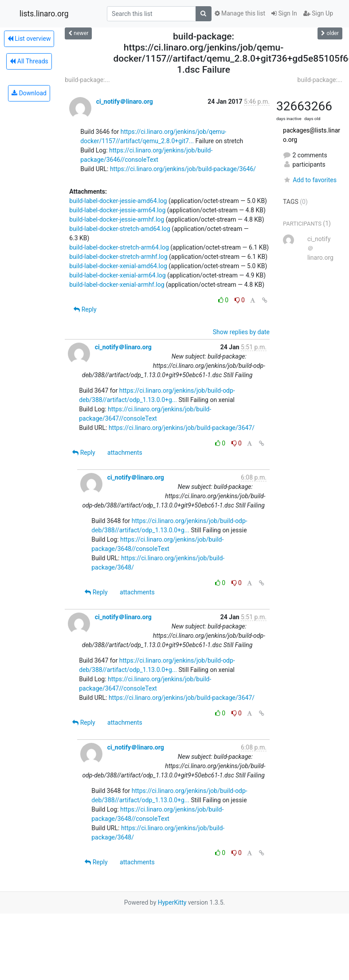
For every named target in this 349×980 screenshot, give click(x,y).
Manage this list (240, 13)
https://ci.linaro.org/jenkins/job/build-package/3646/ (183, 169)
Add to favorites (310, 180)
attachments (125, 453)
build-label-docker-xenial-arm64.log (118, 275)
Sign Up (318, 13)
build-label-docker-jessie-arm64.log (117, 210)
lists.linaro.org (44, 14)
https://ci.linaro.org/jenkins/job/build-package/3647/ (182, 428)
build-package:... (87, 80)
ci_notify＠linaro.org (125, 102)
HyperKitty (172, 902)
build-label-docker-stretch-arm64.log (119, 247)
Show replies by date (241, 332)
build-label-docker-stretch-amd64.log (120, 229)
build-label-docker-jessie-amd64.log (118, 201)
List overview (29, 39)
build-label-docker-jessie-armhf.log (117, 219)
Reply (85, 309)
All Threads (29, 61)
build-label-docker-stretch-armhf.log (118, 257)
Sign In (284, 13)
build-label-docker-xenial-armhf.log (117, 285)
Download (29, 93)
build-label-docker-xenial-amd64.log (118, 266)
